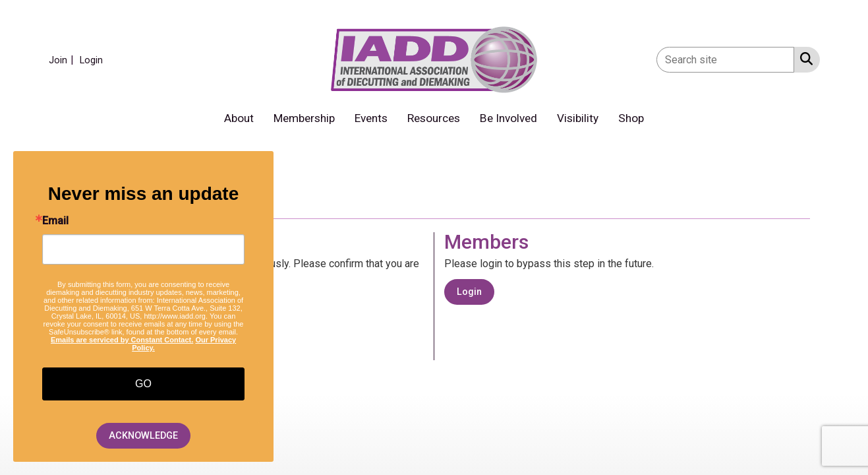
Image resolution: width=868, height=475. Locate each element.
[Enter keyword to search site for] (725, 60)
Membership (304, 118)
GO (143, 384)
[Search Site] (804, 59)
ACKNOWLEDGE (143, 436)
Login (469, 292)
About (239, 118)
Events (371, 118)
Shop (631, 118)
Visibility (578, 118)
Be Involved (508, 118)
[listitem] (63, 60)
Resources (434, 118)
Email (55, 221)
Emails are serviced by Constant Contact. (122, 340)
